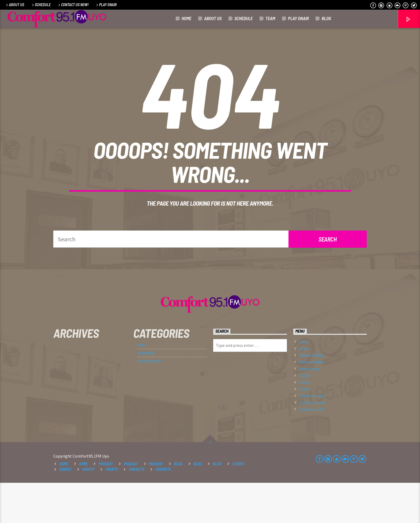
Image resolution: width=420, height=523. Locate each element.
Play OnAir (106, 5)
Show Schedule (312, 395)
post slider (146, 393)
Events (305, 416)
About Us (15, 5)
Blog (326, 18)
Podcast (106, 504)
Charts (88, 509)
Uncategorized (149, 401)
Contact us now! (73, 5)
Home (186, 18)
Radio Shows (310, 409)
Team (270, 18)
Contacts (137, 509)
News (142, 385)
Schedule (41, 5)
